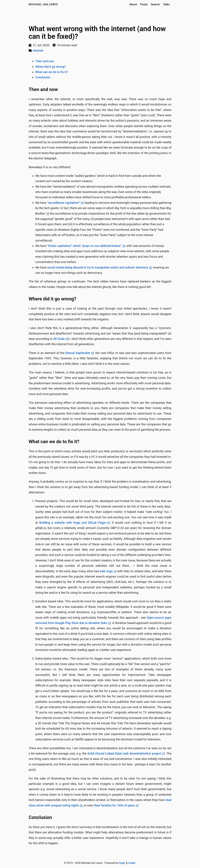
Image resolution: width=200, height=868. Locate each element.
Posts (144, 4)
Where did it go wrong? (51, 67)
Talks (166, 4)
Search (155, 4)
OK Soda (59, 339)
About (133, 4)
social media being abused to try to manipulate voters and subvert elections (98, 267)
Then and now (45, 61)
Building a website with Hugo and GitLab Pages (73, 523)
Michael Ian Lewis (43, 4)
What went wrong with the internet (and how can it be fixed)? (97, 33)
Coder (132, 863)
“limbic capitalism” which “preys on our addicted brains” (84, 246)
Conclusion (43, 77)
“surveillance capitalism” (63, 203)
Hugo (122, 863)
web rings (106, 571)
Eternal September (78, 353)
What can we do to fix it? (52, 72)
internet (38, 50)
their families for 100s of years (115, 805)
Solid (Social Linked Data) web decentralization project (124, 753)
